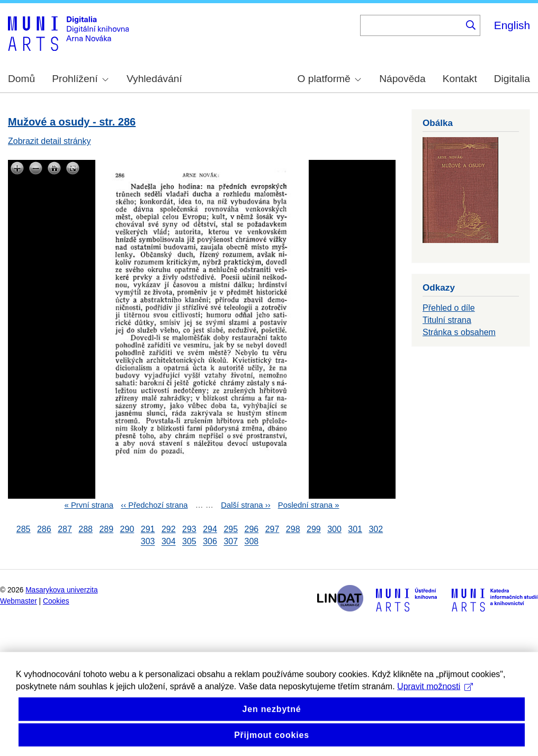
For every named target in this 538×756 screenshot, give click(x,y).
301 (355, 529)
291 (148, 529)
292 (169, 529)
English (512, 25)
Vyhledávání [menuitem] (154, 79)
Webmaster (19, 601)
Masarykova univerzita (61, 590)
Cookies (56, 601)
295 (231, 529)
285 (24, 529)
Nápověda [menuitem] (402, 79)
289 (106, 529)
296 (252, 529)
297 (272, 529)
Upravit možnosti (435, 697)
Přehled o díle (449, 308)
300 (334, 529)
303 (148, 542)
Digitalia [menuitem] (512, 79)
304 (169, 542)
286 (44, 529)
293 (189, 529)
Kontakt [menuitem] (460, 79)
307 (231, 542)
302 (376, 529)
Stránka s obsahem (459, 332)
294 (210, 529)
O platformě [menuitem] (329, 79)
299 (314, 529)
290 (127, 529)
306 (210, 542)
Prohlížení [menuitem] (80, 79)
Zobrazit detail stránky (50, 141)
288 (86, 529)
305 (189, 542)
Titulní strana (447, 320)
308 (252, 542)
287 (65, 529)
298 (293, 529)
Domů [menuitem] (21, 79)
